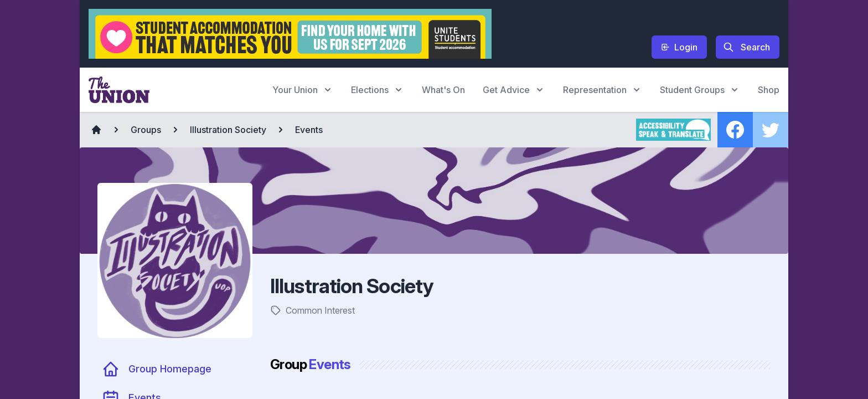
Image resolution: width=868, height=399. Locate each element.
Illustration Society (228, 130)
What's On (443, 90)
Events (309, 130)
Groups (146, 130)
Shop (769, 90)
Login (679, 47)
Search (746, 47)
